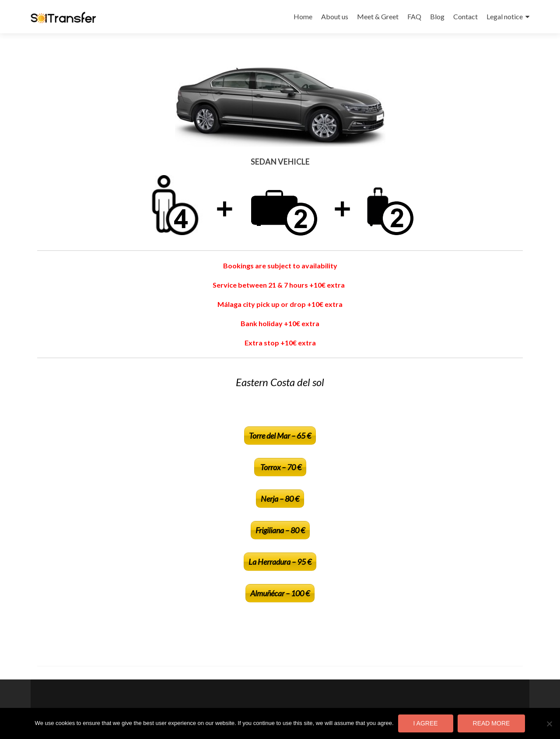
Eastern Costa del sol (280, 382)
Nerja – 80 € (280, 499)
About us (335, 16)
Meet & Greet (378, 16)
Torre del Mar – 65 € (280, 436)
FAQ (414, 16)
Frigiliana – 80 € (280, 530)
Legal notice (505, 16)
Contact (465, 16)
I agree (426, 723)
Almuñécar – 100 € (280, 593)
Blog (437, 16)
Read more (492, 723)
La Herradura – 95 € (280, 562)
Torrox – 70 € (280, 467)
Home (303, 16)
